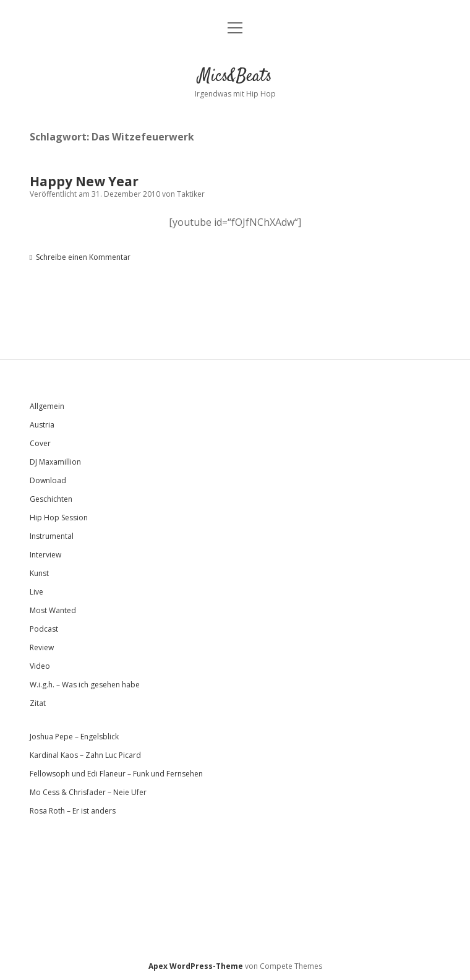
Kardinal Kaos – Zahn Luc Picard (85, 755)
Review (42, 647)
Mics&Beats (235, 77)
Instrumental (52, 536)
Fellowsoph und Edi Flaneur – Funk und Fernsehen (116, 774)
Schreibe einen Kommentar (83, 257)
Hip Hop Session (59, 518)
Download (48, 480)
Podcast (44, 629)
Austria (42, 425)
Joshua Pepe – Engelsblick (74, 737)
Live (36, 592)
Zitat (38, 703)
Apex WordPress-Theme (196, 966)
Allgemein (47, 406)
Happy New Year (84, 181)
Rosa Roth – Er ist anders (73, 811)
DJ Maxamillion (55, 462)
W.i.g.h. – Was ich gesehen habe (85, 685)
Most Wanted (53, 610)
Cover (40, 443)
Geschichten (51, 499)
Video (40, 666)
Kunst (39, 573)
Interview (45, 555)
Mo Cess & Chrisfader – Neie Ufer (88, 792)
